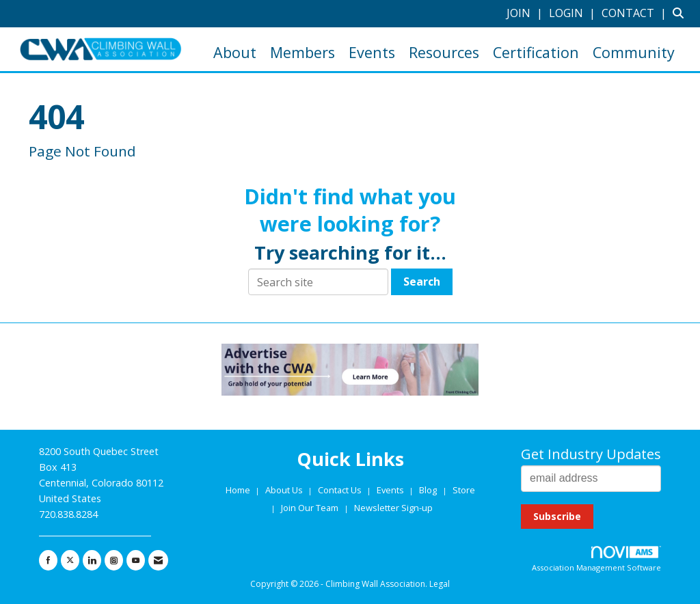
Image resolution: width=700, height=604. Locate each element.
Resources (444, 52)
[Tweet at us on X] (70, 560)
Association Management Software (596, 559)
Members (302, 52)
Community (634, 52)
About (235, 52)
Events (372, 52)
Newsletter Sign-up (393, 508)
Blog (428, 490)
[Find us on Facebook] (48, 560)
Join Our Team (310, 508)
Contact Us (341, 490)
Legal (440, 584)
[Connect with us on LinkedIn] (92, 560)
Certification (536, 52)
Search (422, 282)
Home (239, 490)
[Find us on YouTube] (136, 560)
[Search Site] (681, 13)
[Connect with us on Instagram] (114, 560)
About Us (285, 490)
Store (464, 490)
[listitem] (526, 13)
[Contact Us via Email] (158, 560)
